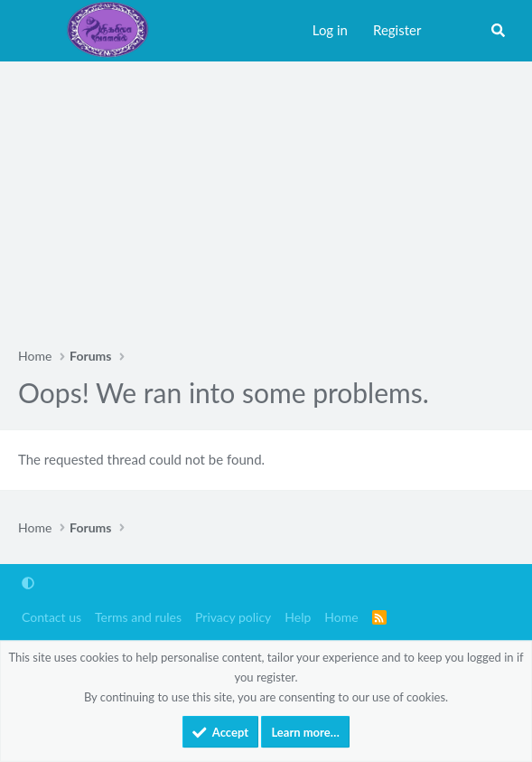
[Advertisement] (266, 197)
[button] (28, 583)
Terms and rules (138, 617)
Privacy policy (233, 617)
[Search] (498, 31)
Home (341, 617)
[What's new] (455, 31)
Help (298, 617)
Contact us (51, 617)
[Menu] (36, 31)
